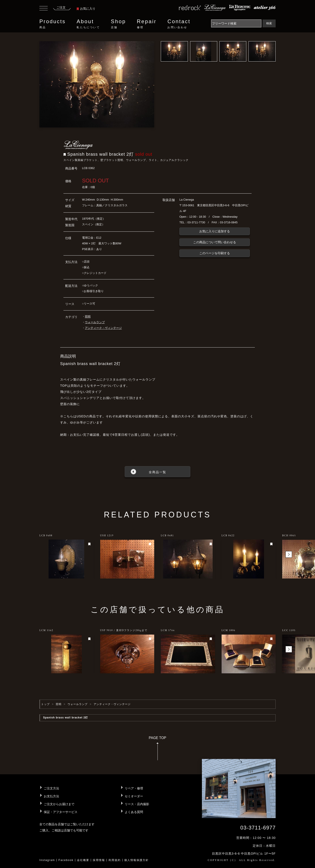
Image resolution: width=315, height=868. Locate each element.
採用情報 (99, 860)
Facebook (66, 860)
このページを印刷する (215, 253)
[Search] (236, 23)
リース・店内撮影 (137, 804)
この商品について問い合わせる (215, 242)
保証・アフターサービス (61, 812)
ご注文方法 (51, 788)
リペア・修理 (134, 788)
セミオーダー (134, 796)
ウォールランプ (95, 322)
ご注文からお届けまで (59, 804)
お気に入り (86, 9)
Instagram (47, 860)
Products (52, 24)
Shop (118, 24)
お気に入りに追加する (215, 231)
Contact (179, 24)
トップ (45, 704)
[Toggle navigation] (44, 9)
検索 (269, 23)
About (88, 24)
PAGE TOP (157, 750)
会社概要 (83, 860)
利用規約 (115, 860)
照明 (88, 317)
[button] (289, 554)
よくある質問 (134, 812)
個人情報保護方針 (136, 860)
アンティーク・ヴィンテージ (103, 328)
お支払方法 (51, 796)
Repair (147, 24)
